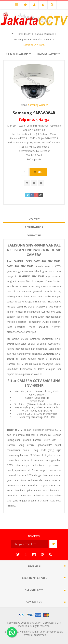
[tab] (34, 219)
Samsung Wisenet (38, 105)
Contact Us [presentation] (34, 235)
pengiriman (40, 635)
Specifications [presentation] (34, 227)
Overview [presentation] (34, 219)
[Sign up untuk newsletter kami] (29, 544)
